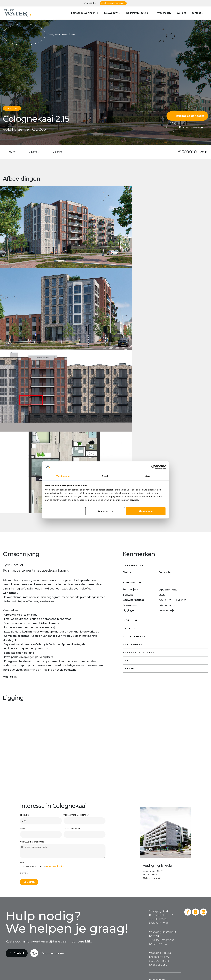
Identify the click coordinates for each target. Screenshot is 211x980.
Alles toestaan (146, 511)
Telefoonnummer (72, 829)
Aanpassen (105, 511)
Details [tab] (105, 476)
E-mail (23, 829)
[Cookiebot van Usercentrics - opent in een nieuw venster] (153, 467)
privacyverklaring (55, 866)
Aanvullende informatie (32, 842)
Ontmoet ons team (54, 953)
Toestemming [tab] (63, 476)
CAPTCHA (24, 873)
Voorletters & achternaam (77, 815)
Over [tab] (148, 476)
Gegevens (25, 815)
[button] (85, 13)
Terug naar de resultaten (40, 35)
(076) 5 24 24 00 (152, 878)
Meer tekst (10, 677)
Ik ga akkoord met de (43, 866)
